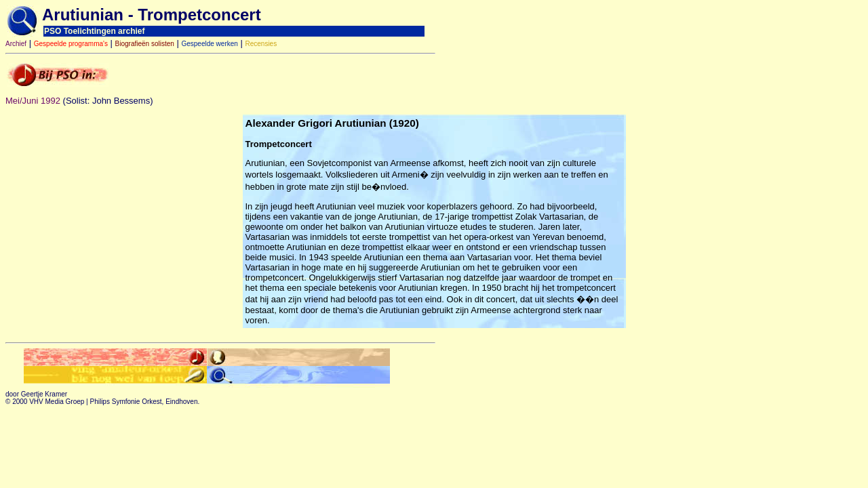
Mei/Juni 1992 (33, 101)
